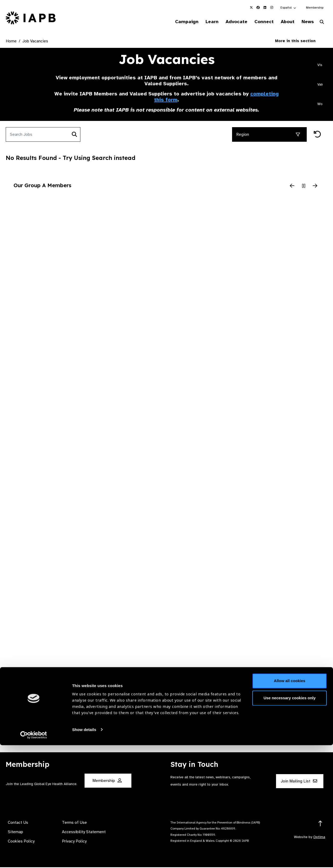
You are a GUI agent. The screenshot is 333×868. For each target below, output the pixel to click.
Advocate (229, 22)
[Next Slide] (315, 187)
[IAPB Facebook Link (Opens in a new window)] (258, 8)
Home (11, 42)
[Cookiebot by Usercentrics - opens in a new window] (34, 858)
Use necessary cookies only (290, 821)
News (306, 22)
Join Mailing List (299, 782)
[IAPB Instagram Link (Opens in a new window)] (272, 8)
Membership (315, 8)
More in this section (299, 42)
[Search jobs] (37, 135)
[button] (289, 8)
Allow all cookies (290, 804)
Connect (259, 22)
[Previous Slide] (292, 187)
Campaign (176, 22)
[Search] (75, 135)
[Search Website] (322, 23)
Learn (203, 22)
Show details (84, 853)
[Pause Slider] (304, 187)
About (284, 22)
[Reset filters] (317, 135)
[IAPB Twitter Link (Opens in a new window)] (251, 8)
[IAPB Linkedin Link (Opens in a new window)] (265, 8)
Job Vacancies (35, 42)
